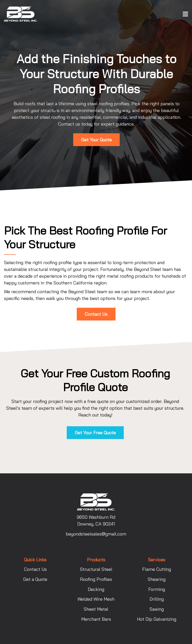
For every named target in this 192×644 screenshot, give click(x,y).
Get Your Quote (96, 140)
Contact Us (96, 314)
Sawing (157, 609)
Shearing (157, 579)
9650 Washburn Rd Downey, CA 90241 (96, 520)
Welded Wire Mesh (96, 599)
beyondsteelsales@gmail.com (96, 534)
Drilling (157, 599)
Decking (96, 589)
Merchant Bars (96, 619)
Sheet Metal (96, 609)
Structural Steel (96, 569)
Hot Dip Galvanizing (157, 619)
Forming (157, 589)
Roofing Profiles (96, 579)
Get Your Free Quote (95, 433)
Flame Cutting (157, 569)
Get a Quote (35, 579)
